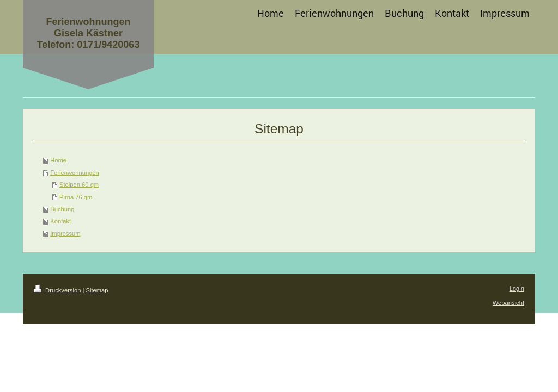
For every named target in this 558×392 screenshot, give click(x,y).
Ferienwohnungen (75, 173)
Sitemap (97, 290)
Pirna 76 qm (76, 197)
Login (517, 289)
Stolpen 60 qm (79, 185)
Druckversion (58, 290)
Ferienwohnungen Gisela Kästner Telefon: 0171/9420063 (89, 33)
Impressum (65, 234)
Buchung (62, 209)
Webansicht (508, 303)
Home (58, 160)
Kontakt (60, 221)
